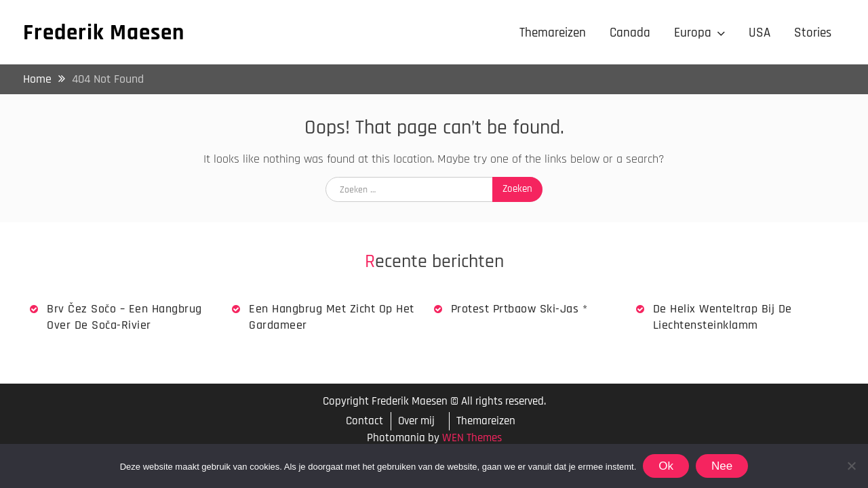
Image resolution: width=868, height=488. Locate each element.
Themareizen (553, 33)
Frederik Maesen (104, 33)
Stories (813, 33)
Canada (630, 33)
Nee (722, 466)
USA (759, 33)
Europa (693, 33)
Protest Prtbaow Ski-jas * (519, 309)
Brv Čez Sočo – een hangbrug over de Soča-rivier (124, 317)
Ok (666, 466)
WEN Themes (472, 438)
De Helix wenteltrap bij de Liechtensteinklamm (723, 317)
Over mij (416, 421)
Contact (364, 421)
